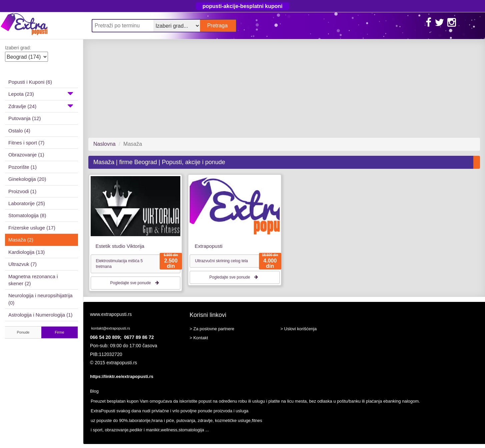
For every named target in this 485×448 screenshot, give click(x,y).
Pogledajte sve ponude (135, 283)
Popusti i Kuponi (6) (30, 82)
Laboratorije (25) (27, 203)
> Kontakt (199, 338)
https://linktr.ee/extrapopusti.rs (122, 376)
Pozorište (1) (22, 167)
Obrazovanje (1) (26, 155)
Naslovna (104, 144)
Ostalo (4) (19, 131)
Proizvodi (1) (22, 191)
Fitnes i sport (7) (26, 143)
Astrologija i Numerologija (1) (40, 315)
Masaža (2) (21, 240)
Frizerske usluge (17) (32, 228)
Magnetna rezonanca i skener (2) (33, 280)
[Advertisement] (282, 88)
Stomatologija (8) (27, 215)
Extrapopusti (208, 246)
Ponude (23, 332)
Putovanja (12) (25, 118)
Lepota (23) (41, 93)
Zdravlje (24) (41, 106)
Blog (94, 391)
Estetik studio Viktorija (120, 246)
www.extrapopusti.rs (111, 314)
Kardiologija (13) (26, 252)
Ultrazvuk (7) (22, 264)
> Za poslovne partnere (212, 329)
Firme (59, 332)
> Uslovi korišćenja (298, 329)
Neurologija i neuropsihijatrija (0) (40, 299)
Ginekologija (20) (27, 179)
